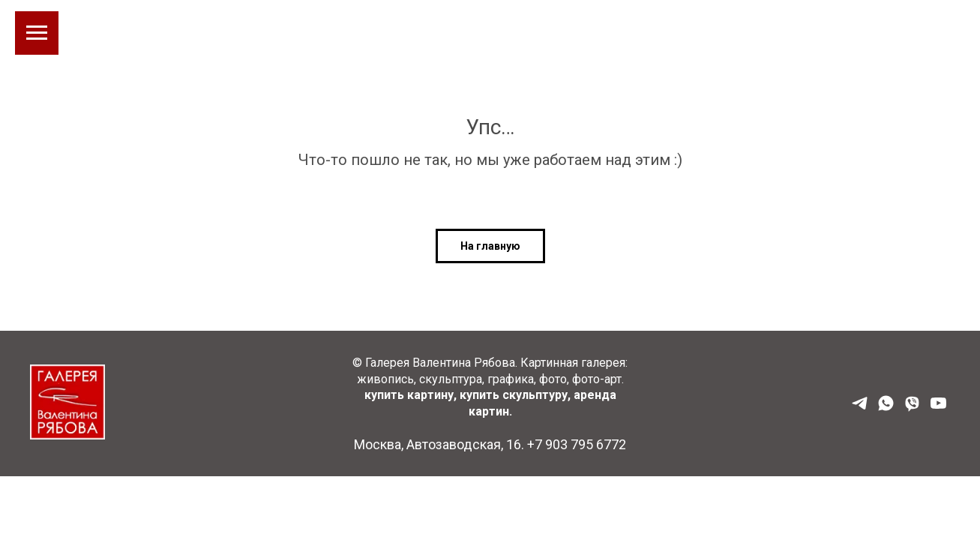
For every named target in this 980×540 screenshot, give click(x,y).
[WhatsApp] (886, 408)
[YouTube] (938, 408)
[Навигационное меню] (37, 33)
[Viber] (912, 408)
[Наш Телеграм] (860, 408)
